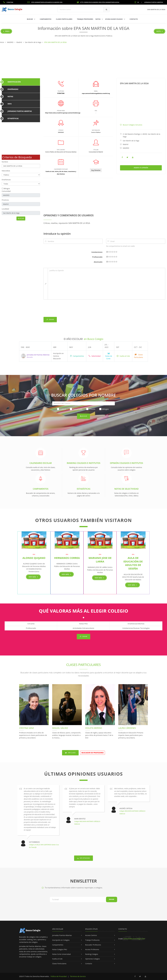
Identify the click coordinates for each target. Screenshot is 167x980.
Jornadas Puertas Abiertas (154, 2)
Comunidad (6, 191)
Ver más (33, 577)
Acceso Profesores (92, 949)
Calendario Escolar (41, 463)
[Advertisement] (83, 61)
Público (61, 409)
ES (136, 2)
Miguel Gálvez (60, 728)
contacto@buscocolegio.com (134, 939)
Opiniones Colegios (92, 959)
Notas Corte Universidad (61, 954)
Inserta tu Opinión (141, 168)
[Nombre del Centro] (83, 403)
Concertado (76, 409)
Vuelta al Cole (123, 356)
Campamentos (46, 19)
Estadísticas (83, 489)
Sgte (160, 31)
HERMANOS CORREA (67, 558)
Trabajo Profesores (85, 19)
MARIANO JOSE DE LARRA (100, 560)
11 (113, 252)
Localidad (5, 209)
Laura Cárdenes (127, 728)
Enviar (50, 320)
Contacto (134, 19)
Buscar (30, 19)
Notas (98, 19)
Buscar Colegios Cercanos (132, 125)
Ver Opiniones (83, 858)
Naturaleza (6, 171)
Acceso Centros (91, 935)
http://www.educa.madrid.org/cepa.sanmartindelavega (98, 2)
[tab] (21, 82)
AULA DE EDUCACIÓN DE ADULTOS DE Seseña (133, 563)
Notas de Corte (109, 356)
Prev (6, 31)
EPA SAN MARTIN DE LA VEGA (134, 83)
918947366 (8, 2)
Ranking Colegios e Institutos (83, 463)
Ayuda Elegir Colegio (114, 19)
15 (115, 252)
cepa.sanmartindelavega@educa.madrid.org (45, 2)
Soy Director (96, 170)
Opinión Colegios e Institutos (126, 463)
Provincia (5, 200)
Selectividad (95, 356)
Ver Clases (70, 753)
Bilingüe (7, 188)
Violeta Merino (94, 728)
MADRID (126, 148)
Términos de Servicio (78, 976)
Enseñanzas (6, 180)
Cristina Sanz (26, 728)
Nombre (5, 162)
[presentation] (61, 309)
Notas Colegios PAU (60, 949)
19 (116, 252)
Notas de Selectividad (126, 489)
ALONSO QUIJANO (34, 558)
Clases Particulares (64, 19)
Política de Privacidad (59, 976)
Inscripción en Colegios (61, 940)
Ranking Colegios (92, 954)
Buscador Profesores (93, 945)
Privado (91, 409)
